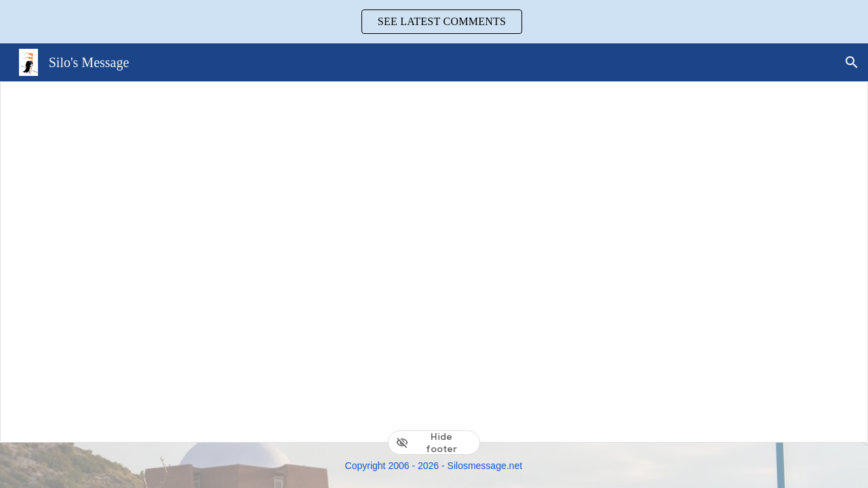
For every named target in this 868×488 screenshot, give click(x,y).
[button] (852, 62)
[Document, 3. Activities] (434, 262)
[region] (434, 22)
